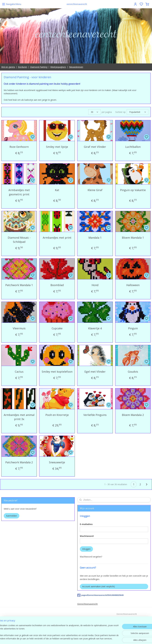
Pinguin (133, 328)
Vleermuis (19, 328)
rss (95, 639)
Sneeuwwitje (57, 462)
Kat (57, 190)
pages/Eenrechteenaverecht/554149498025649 (100, 595)
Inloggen (86, 549)
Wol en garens (8, 67)
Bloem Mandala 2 (133, 415)
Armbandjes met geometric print (19, 192)
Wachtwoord (87, 536)
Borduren (23, 67)
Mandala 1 (95, 238)
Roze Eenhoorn (19, 147)
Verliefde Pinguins (95, 415)
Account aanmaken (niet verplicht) (99, 586)
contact (127, 624)
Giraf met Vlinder (95, 147)
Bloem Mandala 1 (133, 238)
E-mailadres (86, 524)
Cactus (19, 372)
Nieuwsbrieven (76, 67)
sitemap (89, 639)
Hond (95, 285)
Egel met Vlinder (95, 372)
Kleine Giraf (95, 190)
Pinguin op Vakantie (133, 190)
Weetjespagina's (58, 67)
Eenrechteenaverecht (88, 604)
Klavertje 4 (95, 328)
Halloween (133, 285)
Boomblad (57, 285)
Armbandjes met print (57, 238)
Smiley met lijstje (57, 147)
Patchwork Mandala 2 (19, 462)
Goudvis (133, 372)
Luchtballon (133, 147)
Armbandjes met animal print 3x (19, 417)
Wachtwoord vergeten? (91, 557)
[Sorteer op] (138, 112)
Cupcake (57, 328)
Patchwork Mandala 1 (19, 285)
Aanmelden (12, 516)
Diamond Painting (39, 67)
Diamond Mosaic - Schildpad (19, 240)
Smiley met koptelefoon (57, 372)
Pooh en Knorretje (57, 415)
